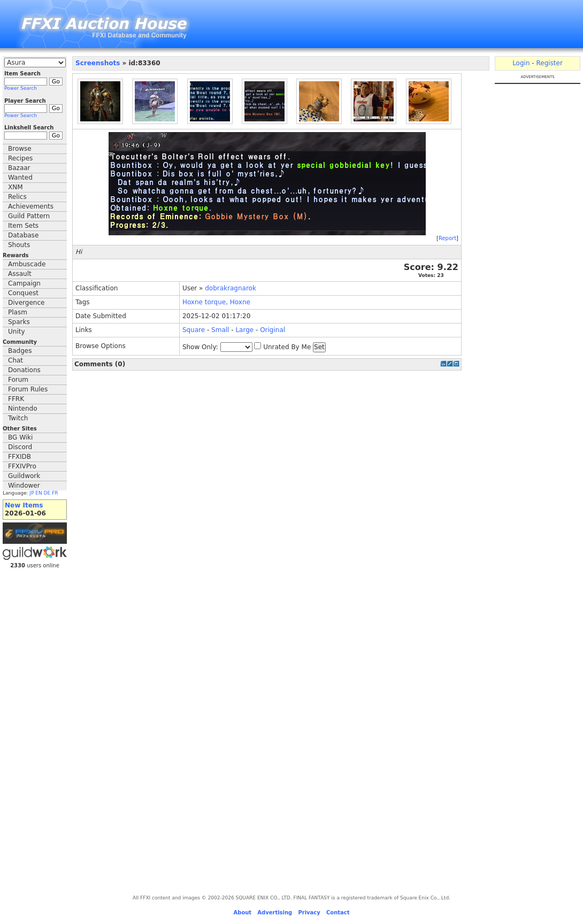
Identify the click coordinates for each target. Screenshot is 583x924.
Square (194, 330)
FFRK (16, 399)
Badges (20, 351)
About (242, 913)
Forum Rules (28, 389)
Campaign (24, 283)
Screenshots (98, 63)
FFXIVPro (22, 466)
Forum (18, 380)
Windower (24, 486)
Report (447, 238)
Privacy (309, 913)
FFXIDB (20, 457)
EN (39, 493)
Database (23, 235)
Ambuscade (27, 264)
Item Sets (23, 226)
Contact (338, 913)
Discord (20, 447)
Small (220, 330)
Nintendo (23, 409)
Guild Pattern (29, 216)
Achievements (31, 206)
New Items (24, 505)
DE (47, 493)
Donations (24, 370)
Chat (16, 360)
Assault (20, 274)
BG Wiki (20, 437)
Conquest (23, 293)
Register (549, 63)
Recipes (20, 158)
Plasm (18, 312)
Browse (20, 149)
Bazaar (19, 168)
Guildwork (24, 476)
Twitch (18, 418)
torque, (216, 302)
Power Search (21, 88)
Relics (17, 197)
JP (32, 493)
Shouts (19, 245)
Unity (17, 332)
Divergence (26, 303)
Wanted (20, 178)
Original (273, 330)
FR (55, 493)
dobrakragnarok (231, 288)
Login (521, 63)
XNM (16, 187)
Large (244, 330)
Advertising (275, 913)
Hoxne (193, 302)
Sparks (19, 322)
